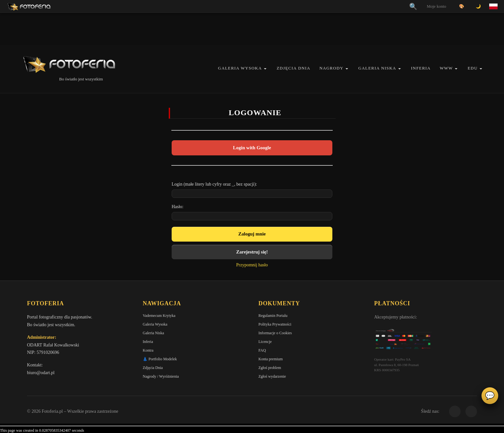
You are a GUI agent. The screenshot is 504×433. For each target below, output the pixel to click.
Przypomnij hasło (252, 265)
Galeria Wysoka (240, 68)
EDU (473, 68)
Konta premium (271, 359)
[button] (265, 69)
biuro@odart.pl (41, 373)
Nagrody (332, 68)
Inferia (421, 68)
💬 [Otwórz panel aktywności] (490, 396)
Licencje (265, 342)
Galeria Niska (377, 68)
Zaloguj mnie (252, 234)
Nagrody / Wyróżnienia (161, 376)
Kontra (148, 350)
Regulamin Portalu (273, 316)
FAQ (262, 350)
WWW (446, 68)
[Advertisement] (252, 29)
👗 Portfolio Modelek (160, 359)
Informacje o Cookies (275, 333)
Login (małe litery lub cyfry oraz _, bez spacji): (214, 184)
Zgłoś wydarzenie (272, 376)
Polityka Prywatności (275, 324)
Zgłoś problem (270, 368)
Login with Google (252, 148)
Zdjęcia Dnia (294, 68)
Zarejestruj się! (252, 252)
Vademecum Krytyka (159, 316)
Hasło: (178, 207)
